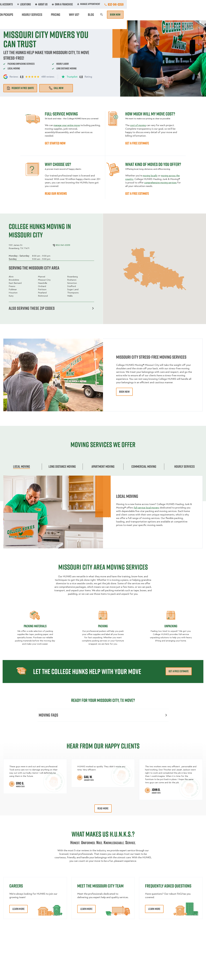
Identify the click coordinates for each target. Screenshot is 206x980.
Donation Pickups (101, 15)
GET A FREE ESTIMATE (137, 143)
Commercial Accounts (85, 4)
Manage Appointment (168, 4)
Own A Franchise (143, 4)
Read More (103, 809)
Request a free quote (20, 88)
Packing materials (35, 626)
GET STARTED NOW (55, 143)
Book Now (194, 15)
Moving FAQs (103, 716)
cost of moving (138, 125)
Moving (60, 15)
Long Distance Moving (62, 467)
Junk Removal (77, 15)
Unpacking (171, 626)
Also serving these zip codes (51, 308)
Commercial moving (144, 467)
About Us (123, 4)
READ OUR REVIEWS (56, 193)
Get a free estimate (179, 672)
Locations (107, 4)
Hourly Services (126, 15)
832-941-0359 (195, 4)
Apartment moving (103, 467)
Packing (103, 626)
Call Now (56, 88)
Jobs (65, 4)
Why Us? (160, 15)
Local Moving (22, 467)
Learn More (18, 910)
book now (124, 392)
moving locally (151, 176)
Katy (11, 296)
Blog (172, 15)
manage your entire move (68, 125)
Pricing (146, 15)
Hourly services (184, 467)
